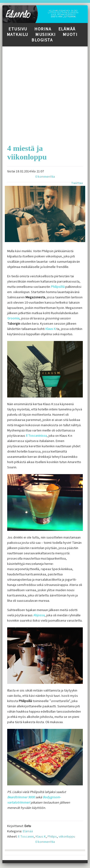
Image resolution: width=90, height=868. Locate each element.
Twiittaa (77, 183)
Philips (52, 837)
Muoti (70, 35)
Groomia (13, 318)
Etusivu (18, 29)
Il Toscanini (26, 837)
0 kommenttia (45, 177)
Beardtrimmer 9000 (21, 797)
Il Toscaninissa (36, 436)
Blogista (42, 40)
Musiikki (45, 35)
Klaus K (51, 329)
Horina (43, 29)
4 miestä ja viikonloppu (27, 153)
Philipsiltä (58, 287)
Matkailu (18, 35)
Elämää (67, 29)
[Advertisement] (45, 91)
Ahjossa (39, 615)
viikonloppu (67, 837)
